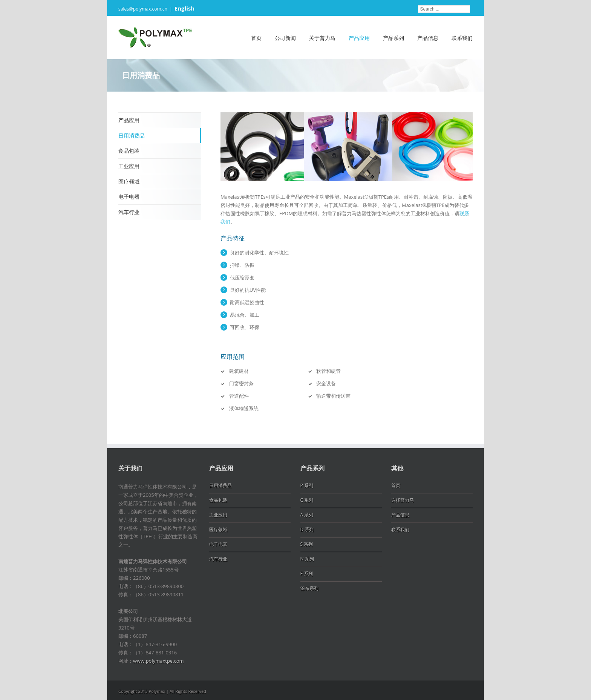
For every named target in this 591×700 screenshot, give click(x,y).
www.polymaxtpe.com (158, 661)
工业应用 (129, 166)
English (184, 8)
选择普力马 (403, 500)
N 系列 (307, 559)
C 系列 (307, 500)
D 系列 (307, 529)
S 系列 (307, 544)
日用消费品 (132, 136)
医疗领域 (129, 182)
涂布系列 (309, 588)
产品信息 (428, 38)
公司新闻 (285, 38)
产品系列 (393, 38)
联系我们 (462, 38)
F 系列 (307, 574)
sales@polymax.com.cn (143, 9)
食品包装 (129, 151)
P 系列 (307, 485)
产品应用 (359, 38)
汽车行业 (129, 212)
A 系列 (307, 515)
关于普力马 (322, 38)
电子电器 (129, 197)
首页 (256, 38)
